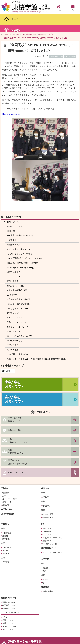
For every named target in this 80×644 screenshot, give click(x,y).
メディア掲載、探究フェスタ (19, 231)
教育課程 (46, 479)
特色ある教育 (48, 496)
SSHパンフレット (15, 208)
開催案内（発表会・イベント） (20, 217)
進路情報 (45, 569)
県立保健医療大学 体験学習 (19, 281)
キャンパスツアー (15, 300)
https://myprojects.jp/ (11, 96)
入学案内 (45, 541)
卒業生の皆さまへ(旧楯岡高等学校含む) (17, 444)
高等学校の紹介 (8, 496)
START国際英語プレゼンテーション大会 (24, 240)
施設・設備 (7, 484)
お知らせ (6, 599)
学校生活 (5, 506)
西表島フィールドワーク (17, 309)
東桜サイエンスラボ (16, 313)
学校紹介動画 (13, 327)
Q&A (44, 553)
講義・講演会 (13, 263)
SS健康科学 (12, 277)
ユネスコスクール (15, 258)
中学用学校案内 (9, 587)
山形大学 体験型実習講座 (18, 286)
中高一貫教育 (48, 499)
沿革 (4, 478)
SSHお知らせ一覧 (11, 204)
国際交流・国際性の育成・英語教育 (22, 245)
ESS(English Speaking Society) (20, 249)
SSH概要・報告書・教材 (18, 336)
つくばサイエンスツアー (17, 290)
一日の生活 (7, 515)
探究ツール (47, 522)
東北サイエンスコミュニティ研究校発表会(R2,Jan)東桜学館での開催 (37, 341)
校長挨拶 (6, 475)
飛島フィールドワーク (16, 304)
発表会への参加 (14, 226)
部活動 (5, 518)
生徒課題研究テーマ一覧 (52, 519)
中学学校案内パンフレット (18, 423)
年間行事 (6, 544)
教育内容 (45, 470)
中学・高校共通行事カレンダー (15, 401)
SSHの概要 (47, 510)
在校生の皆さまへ (16, 454)
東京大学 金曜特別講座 (17, 272)
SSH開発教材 (48, 516)
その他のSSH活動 (15, 322)
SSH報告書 (47, 513)
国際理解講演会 (14, 254)
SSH (43, 506)
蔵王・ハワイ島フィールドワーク (21, 318)
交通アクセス (8, 605)
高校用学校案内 (9, 590)
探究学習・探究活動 (16, 267)
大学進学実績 (48, 573)
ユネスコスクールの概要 (52, 534)
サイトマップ (8, 611)
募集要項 (46, 550)
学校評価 (6, 487)
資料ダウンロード (9, 580)
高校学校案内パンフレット (18, 433)
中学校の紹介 (7, 491)
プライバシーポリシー (11, 608)
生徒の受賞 (12, 222)
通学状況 (6, 521)
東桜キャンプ (13, 295)
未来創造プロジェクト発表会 (19, 236)
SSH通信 (11, 213)
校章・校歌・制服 (10, 481)
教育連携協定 (13, 332)
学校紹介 (5, 470)
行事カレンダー (9, 602)
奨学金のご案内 (15, 412)
